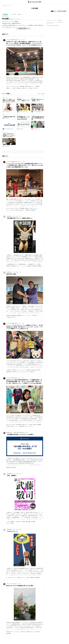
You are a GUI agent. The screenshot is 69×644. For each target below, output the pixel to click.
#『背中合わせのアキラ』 (12, 317)
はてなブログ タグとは (51, 22)
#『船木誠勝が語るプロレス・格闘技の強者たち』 (17, 264)
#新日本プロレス (30, 632)
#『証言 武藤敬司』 (11, 522)
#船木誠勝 (22, 86)
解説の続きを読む (23, 28)
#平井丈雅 (14, 370)
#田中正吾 (34, 315)
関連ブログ (20, 14)
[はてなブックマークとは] (10, 94)
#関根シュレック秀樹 (11, 88)
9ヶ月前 (23, 162)
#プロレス (35, 88)
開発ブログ (61, 22)
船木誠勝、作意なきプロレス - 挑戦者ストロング (38, 100)
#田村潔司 (34, 266)
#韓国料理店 (33, 210)
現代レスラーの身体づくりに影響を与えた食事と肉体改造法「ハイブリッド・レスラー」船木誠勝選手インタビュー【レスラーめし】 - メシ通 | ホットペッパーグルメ (9, 101)
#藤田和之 (40, 266)
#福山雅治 (37, 86)
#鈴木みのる (9, 632)
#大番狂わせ (19, 88)
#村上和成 (34, 370)
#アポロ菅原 (37, 632)
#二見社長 (30, 88)
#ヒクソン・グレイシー (21, 266)
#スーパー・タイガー (21, 370)
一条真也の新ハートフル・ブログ (12, 216)
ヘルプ (57, 22)
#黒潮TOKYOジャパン (30, 86)
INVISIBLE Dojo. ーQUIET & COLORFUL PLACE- (16, 432)
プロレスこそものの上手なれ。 (12, 584)
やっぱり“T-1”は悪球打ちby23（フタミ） (14, 40)
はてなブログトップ (50, 23)
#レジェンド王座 (10, 210)
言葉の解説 (5, 14)
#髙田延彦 (14, 266)
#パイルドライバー (16, 632)
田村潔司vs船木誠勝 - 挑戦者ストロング (9, 117)
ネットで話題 (13, 14)
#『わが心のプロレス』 (11, 578)
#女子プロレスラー (34, 208)
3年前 (27, 432)
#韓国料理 (27, 210)
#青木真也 (14, 467)
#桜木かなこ (25, 88)
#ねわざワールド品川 (11, 425)
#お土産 (8, 426)
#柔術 (34, 425)
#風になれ (23, 632)
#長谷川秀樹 (19, 425)
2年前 (23, 378)
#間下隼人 (39, 370)
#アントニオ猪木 (37, 264)
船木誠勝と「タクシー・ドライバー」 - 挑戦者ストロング (23, 100)
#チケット (31, 426)
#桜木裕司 (28, 370)
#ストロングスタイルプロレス (13, 86)
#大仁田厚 (14, 372)
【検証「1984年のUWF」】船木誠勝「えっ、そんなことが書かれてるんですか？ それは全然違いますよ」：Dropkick (9, 135)
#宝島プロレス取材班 (21, 522)
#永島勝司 (33, 522)
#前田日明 (8, 266)
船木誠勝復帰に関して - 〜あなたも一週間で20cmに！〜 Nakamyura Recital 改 (23, 118)
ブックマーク (6, 98)
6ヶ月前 (23, 40)
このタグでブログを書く (62, 11)
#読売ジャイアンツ (14, 426)
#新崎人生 (27, 208)
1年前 (20, 216)
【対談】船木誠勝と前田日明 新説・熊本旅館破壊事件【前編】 (38, 118)
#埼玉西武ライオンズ (24, 426)
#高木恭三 (19, 578)
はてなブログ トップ (7, 6)
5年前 (20, 529)
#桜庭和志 (29, 266)
